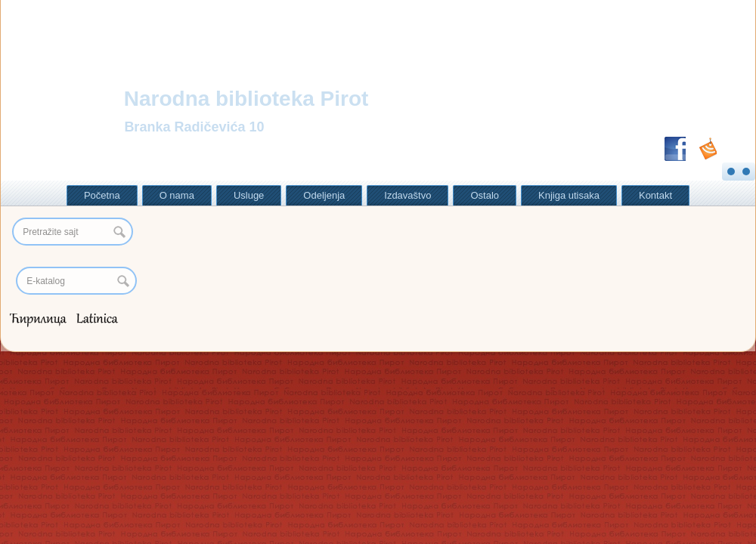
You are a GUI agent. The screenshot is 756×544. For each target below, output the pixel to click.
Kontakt (655, 195)
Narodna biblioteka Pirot (246, 99)
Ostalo (485, 195)
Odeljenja (324, 195)
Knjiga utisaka (569, 195)
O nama (177, 195)
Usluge (249, 195)
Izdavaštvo (407, 195)
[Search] (76, 281)
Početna (102, 195)
